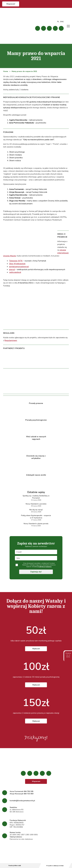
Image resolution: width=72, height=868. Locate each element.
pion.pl (12, 270)
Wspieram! (11, 4)
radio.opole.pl (15, 272)
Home (6, 71)
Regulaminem (11, 340)
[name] (36, 558)
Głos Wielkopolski (17, 264)
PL (58, 22)
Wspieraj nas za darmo (68, 656)
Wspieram (36, 781)
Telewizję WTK (16, 261)
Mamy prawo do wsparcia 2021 (24, 71)
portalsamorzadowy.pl (19, 267)
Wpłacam (36, 649)
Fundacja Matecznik (15, 866)
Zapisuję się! (36, 572)
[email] (36, 552)
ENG (62, 22)
